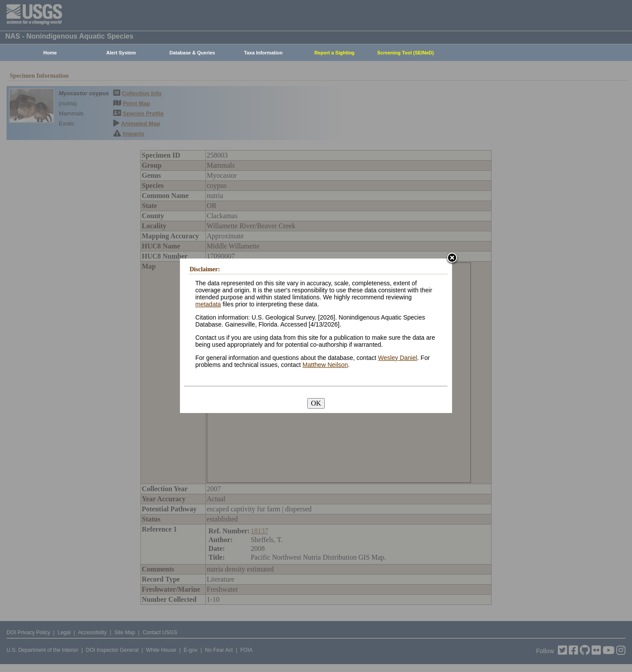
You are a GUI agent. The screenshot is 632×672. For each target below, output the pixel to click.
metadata (208, 304)
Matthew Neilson (325, 365)
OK (316, 403)
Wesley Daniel (397, 358)
